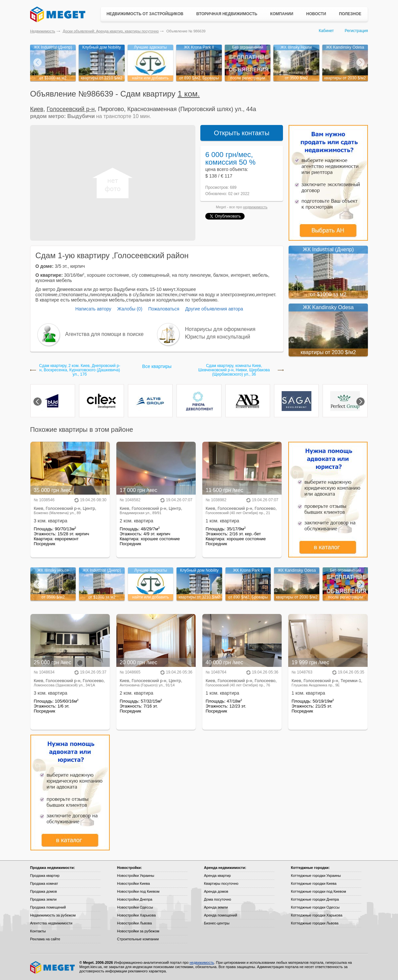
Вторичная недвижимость (227, 14)
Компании (282, 14)
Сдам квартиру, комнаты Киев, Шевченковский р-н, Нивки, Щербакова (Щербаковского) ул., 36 (234, 370)
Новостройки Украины (136, 876)
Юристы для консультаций (218, 337)
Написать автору (93, 309)
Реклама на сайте (45, 939)
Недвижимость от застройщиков (145, 14)
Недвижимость (43, 31)
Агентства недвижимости (51, 923)
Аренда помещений (220, 915)
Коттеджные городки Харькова (317, 915)
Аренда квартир (217, 876)
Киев (37, 109)
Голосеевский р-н (71, 109)
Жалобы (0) (130, 309)
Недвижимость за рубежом (53, 915)
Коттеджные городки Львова (315, 923)
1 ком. (189, 94)
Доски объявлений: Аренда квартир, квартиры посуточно (111, 31)
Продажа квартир (45, 876)
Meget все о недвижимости (53, 967)
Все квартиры (157, 366)
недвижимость (255, 207)
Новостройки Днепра (135, 899)
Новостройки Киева (133, 883)
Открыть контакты (242, 133)
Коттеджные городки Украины (316, 876)
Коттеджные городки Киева (314, 883)
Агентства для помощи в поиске (104, 334)
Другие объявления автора (214, 309)
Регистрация (356, 31)
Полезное (350, 14)
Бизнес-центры (217, 923)
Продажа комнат (44, 883)
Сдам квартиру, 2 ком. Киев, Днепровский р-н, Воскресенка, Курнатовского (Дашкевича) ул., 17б (80, 370)
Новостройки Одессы (135, 907)
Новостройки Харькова (136, 915)
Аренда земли (216, 907)
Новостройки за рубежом (138, 931)
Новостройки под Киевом (138, 891)
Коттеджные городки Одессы (315, 907)
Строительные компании (138, 939)
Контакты (38, 931)
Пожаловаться (164, 309)
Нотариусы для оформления (220, 329)
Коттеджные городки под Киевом (318, 891)
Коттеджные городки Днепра (315, 899)
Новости (316, 14)
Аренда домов (216, 891)
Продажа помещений (48, 907)
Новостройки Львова (134, 923)
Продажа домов (43, 891)
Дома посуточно (218, 899)
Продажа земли (43, 899)
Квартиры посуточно (221, 883)
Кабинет (326, 31)
